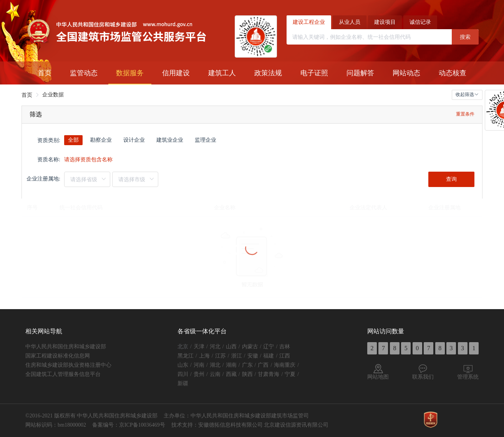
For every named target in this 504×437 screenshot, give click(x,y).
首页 (45, 73)
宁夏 (290, 374)
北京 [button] (183, 347)
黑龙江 (186, 356)
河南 (199, 365)
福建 (269, 356)
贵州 (199, 374)
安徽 (253, 356)
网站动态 (406, 73)
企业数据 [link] (53, 95)
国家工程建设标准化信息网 (58, 356)
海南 (279, 365)
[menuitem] (45, 73)
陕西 (247, 374)
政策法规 (268, 73)
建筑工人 (222, 73)
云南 (215, 374)
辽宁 (269, 347)
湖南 (231, 365)
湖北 (215, 365)
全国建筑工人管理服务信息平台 (63, 374)
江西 (285, 356)
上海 (204, 356)
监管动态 (84, 73)
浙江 (237, 356)
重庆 (290, 365)
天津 (199, 347)
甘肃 (263, 374)
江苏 (220, 356)
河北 (215, 347)
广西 (263, 365)
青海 (274, 374)
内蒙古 (250, 347)
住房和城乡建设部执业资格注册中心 (68, 365)
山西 (231, 347)
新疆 (183, 383)
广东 (247, 365)
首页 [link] (27, 95)
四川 (183, 374)
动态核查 (453, 73)
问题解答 (360, 73)
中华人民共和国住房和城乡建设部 (66, 347)
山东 (183, 365)
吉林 (285, 347)
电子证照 (314, 73)
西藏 (231, 374)
